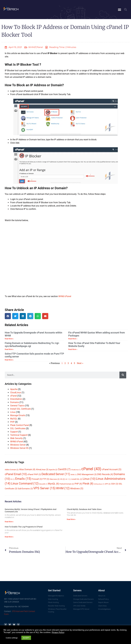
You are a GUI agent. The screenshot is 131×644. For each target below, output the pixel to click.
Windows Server (18, 445)
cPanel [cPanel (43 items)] (91, 469)
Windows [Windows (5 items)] (77, 488)
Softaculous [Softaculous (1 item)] (99, 484)
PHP (12, 422)
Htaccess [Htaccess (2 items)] (55, 479)
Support (14, 432)
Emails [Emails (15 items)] (23, 479)
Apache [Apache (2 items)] (53, 470)
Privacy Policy (58, 632)
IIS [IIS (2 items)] (63, 479)
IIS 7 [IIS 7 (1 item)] (68, 479)
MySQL (14, 419)
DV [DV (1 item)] (13, 479)
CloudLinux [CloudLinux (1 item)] (76, 470)
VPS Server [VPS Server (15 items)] (44, 488)
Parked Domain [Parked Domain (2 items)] (67, 484)
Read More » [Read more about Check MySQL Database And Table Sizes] (71, 519)
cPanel (13, 396)
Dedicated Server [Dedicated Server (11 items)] (56, 474)
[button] (119, 10)
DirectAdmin (16, 399)
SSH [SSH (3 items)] (115, 484)
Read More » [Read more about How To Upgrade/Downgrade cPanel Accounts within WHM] (9, 339)
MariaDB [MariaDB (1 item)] (43, 484)
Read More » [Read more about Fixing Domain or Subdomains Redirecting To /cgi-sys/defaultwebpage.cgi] (9, 349)
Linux (13, 412)
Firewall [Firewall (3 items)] (37, 479)
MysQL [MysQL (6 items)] (53, 484)
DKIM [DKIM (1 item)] (74, 475)
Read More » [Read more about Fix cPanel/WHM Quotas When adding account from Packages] (73, 339)
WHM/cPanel (36, 47)
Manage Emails (18, 415)
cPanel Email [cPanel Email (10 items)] (16, 474)
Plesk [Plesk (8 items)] (88, 484)
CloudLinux (16, 392)
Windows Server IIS (19, 448)
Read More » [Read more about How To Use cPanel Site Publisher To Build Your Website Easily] (73, 349)
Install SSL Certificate (20, 409)
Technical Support (19, 435)
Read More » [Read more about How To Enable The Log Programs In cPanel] (9, 537)
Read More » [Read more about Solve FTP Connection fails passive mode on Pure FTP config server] (9, 360)
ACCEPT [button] (26, 638)
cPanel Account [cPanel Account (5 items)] (112, 469)
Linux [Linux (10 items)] (89, 479)
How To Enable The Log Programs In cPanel (24, 527)
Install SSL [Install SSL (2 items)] (77, 479)
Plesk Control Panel (20, 425)
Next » (80, 363)
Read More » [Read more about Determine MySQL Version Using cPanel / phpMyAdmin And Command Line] (9, 522)
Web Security (16, 438)
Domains (15, 402)
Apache (14, 389)
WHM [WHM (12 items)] (63, 488)
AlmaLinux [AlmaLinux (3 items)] (42, 470)
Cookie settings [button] (12, 638)
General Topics (17, 406)
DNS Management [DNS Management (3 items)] (87, 474)
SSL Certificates (18, 428)
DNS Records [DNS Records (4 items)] (105, 474)
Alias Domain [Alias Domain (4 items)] (27, 469)
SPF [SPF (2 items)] (108, 484)
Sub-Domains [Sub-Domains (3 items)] (25, 489)
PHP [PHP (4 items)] (78, 484)
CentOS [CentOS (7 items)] (64, 469)
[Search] (123, 375)
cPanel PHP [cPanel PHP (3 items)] (34, 474)
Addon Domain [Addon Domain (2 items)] (12, 470)
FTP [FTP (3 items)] (46, 479)
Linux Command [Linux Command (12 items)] (25, 483)
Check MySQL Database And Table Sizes (84, 509)
